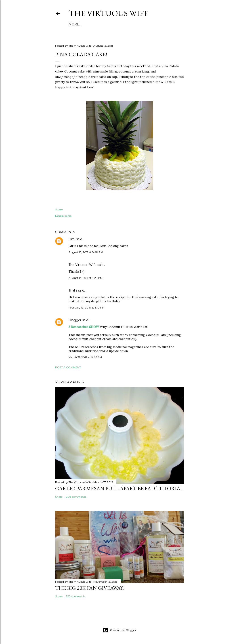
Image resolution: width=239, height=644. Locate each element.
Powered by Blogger (120, 630)
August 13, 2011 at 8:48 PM (86, 252)
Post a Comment (68, 367)
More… (75, 24)
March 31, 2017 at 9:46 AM (85, 357)
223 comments (76, 596)
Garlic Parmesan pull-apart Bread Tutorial (119, 488)
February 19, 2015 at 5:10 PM (87, 308)
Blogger (75, 320)
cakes (68, 216)
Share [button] (59, 209)
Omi (72, 239)
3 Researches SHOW (84, 327)
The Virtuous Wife (108, 13)
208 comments (76, 497)
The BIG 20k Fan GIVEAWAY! (90, 588)
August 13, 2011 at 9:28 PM (86, 278)
